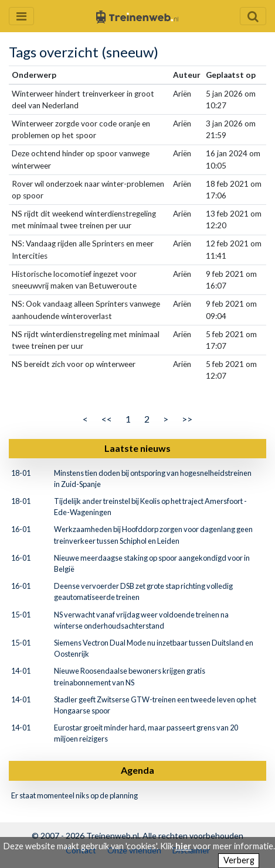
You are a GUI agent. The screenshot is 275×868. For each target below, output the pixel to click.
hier (183, 846)
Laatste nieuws (137, 448)
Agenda (137, 770)
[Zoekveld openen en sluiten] (253, 16)
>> (187, 419)
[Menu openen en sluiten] (21, 16)
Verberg (239, 860)
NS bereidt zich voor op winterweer (74, 364)
